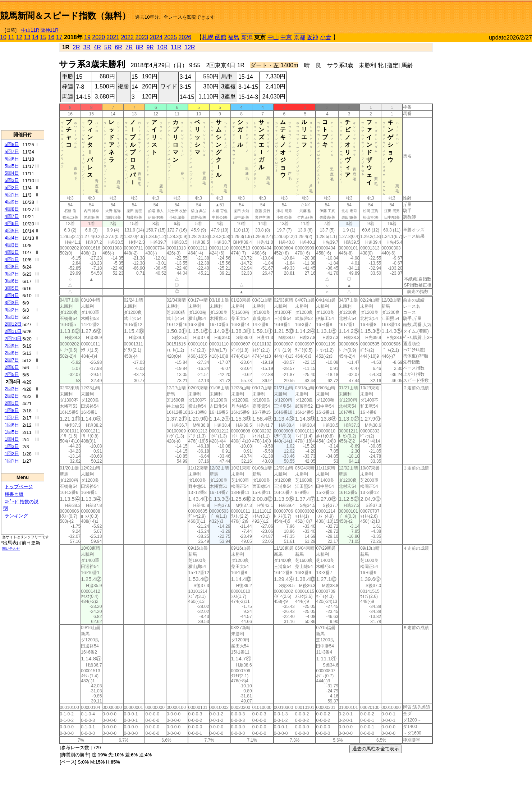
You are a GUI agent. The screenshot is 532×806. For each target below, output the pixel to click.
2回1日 (12, 403)
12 (19, 37)
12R (190, 47)
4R (97, 47)
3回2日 (12, 310)
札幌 (208, 37)
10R (162, 47)
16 (51, 37)
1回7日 (12, 418)
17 (59, 37)
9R (150, 47)
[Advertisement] (448, 13)
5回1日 (12, 195)
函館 (221, 37)
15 (43, 37)
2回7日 (12, 360)
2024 (156, 37)
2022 (127, 37)
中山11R (30, 30)
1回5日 (12, 432)
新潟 (247, 38)
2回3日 (12, 389)
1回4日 (12, 439)
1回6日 (12, 425)
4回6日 (12, 223)
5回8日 (12, 144)
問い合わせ (11, 548)
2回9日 (12, 346)
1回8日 (12, 410)
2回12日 (13, 324)
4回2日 (12, 252)
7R (129, 47)
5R (108, 47)
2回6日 (12, 367)
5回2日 (12, 187)
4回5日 (12, 231)
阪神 (312, 37)
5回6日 (12, 159)
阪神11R (50, 30)
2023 (142, 37)
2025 (171, 37)
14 (35, 37)
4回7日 (12, 216)
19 (87, 37)
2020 (98, 37)
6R (118, 47)
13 (27, 37)
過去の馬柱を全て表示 (376, 749)
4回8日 (12, 209)
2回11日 (13, 331)
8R (139, 47)
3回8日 (12, 267)
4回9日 (12, 202)
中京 (286, 37)
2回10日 (13, 338)
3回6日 (12, 281)
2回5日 (12, 374)
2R (76, 47)
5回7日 (12, 152)
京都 (299, 38)
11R (176, 47)
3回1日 (12, 317)
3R (87, 47)
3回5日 (12, 288)
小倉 (326, 37)
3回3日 (12, 303)
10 (3, 37)
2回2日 (12, 396)
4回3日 (12, 245)
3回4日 (12, 295)
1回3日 (12, 446)
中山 (273, 37)
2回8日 (12, 353)
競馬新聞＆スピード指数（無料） (65, 16)
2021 (113, 37)
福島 (234, 37)
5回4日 (12, 173)
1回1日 (12, 461)
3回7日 (12, 274)
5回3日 (12, 180)
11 (11, 37)
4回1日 (12, 259)
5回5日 (12, 166)
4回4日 (12, 238)
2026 (185, 37)
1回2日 (12, 454)
